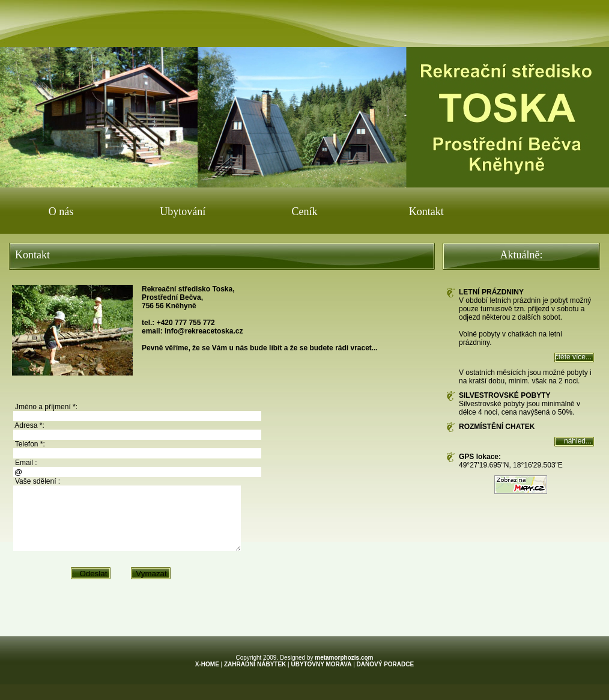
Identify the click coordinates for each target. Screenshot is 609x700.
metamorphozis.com (344, 670)
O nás (61, 212)
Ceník (304, 212)
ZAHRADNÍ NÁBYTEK (255, 677)
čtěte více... (573, 357)
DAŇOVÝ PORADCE (386, 677)
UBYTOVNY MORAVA (321, 677)
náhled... (578, 441)
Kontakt (426, 212)
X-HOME (207, 677)
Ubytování (183, 212)
